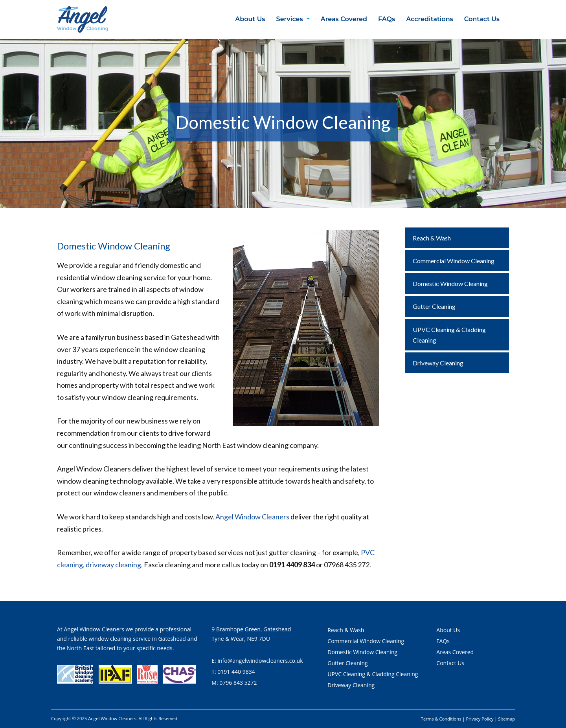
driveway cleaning (113, 565)
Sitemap (506, 719)
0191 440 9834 (236, 672)
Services (290, 19)
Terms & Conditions (441, 719)
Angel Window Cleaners (252, 517)
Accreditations (430, 19)
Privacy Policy (480, 719)
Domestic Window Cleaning (450, 283)
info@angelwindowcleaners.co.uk (260, 661)
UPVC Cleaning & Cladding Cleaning (449, 335)
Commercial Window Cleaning (454, 261)
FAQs (387, 19)
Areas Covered (344, 19)
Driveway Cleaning (438, 363)
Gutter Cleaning (434, 306)
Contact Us (482, 19)
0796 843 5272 (238, 683)
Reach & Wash (432, 238)
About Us (250, 19)
